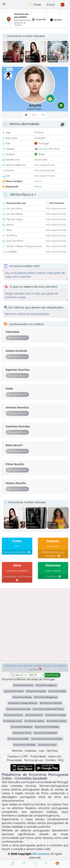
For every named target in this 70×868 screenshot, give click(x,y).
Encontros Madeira (22, 727)
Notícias (17, 751)
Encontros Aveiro (14, 691)
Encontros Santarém (45, 733)
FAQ (60, 760)
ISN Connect (41, 854)
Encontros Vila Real (24, 745)
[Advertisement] (35, 20)
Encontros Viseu (47, 745)
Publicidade (38, 756)
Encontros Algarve (46, 685)
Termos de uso (34, 760)
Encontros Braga (22, 697)
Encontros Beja (57, 691)
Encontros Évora (13, 715)
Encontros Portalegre (47, 727)
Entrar (51, 5)
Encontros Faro (34, 715)
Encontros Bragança (46, 697)
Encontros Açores (23, 685)
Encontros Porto (22, 733)
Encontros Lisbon (57, 721)
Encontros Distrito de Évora (48, 709)
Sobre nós (55, 756)
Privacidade (14, 760)
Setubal (43, 149)
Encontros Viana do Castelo (47, 739)
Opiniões (52, 751)
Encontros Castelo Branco (23, 703)
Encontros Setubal (18, 739)
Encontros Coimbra (51, 703)
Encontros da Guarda (18, 709)
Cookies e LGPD (18, 756)
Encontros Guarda (56, 715)
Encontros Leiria (13, 721)
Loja (42, 751)
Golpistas (31, 751)
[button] (4, 4)
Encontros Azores (36, 691)
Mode (35, 5)
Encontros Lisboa (34, 721)
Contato (50, 760)
